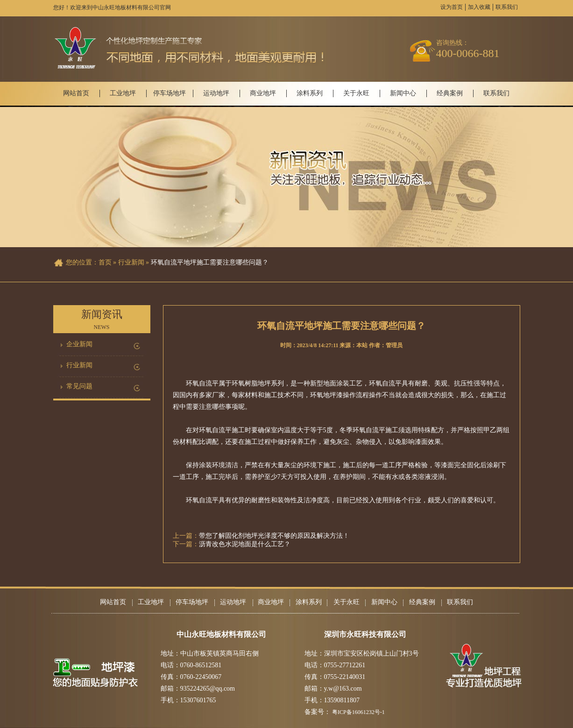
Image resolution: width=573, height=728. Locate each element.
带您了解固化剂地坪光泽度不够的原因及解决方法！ (274, 536)
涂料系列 (310, 93)
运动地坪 (216, 93)
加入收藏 (479, 7)
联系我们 (507, 7)
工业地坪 (123, 93)
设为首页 (452, 7)
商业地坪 (263, 93)
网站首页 (76, 93)
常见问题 (79, 386)
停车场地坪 (170, 93)
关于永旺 (356, 93)
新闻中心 (403, 93)
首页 (105, 262)
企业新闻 (79, 344)
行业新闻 (79, 365)
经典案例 (450, 93)
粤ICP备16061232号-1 (358, 712)
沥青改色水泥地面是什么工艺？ (245, 544)
